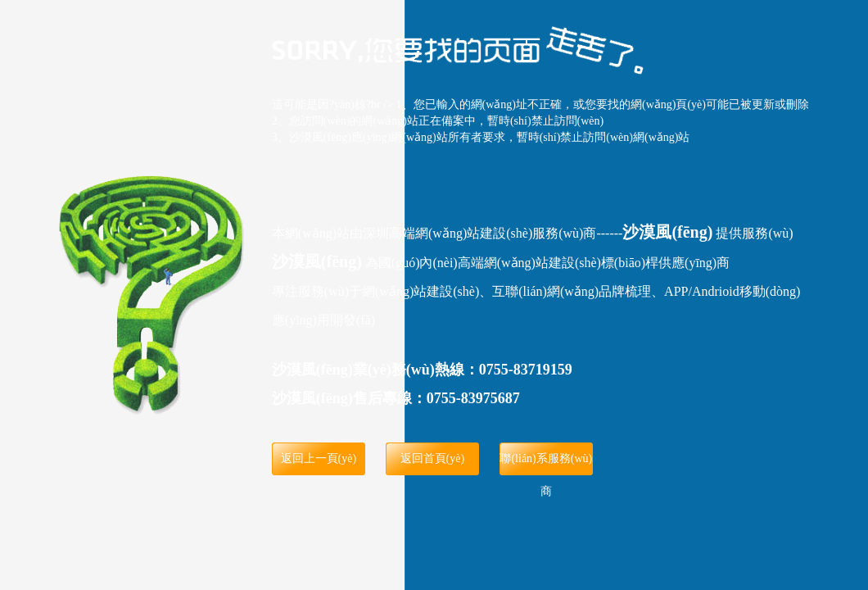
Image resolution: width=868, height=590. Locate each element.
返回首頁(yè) (433, 458)
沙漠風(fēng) (667, 232)
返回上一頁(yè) (319, 458)
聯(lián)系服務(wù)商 (546, 464)
